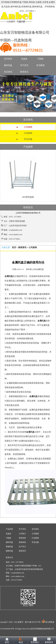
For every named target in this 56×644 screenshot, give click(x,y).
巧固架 (40, 59)
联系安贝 (24, 72)
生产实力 (22, 547)
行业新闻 (28, 133)
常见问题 (28, 139)
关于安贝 (24, 65)
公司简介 (22, 534)
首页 (14, 247)
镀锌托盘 (8, 65)
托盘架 (24, 59)
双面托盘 (9, 547)
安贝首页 (8, 59)
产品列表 (9, 529)
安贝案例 (40, 65)
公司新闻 (28, 127)
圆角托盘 (9, 551)
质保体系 (22, 542)
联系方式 (9, 558)
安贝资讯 (8, 72)
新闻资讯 (22, 247)
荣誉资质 (22, 538)
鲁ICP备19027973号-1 (33, 622)
